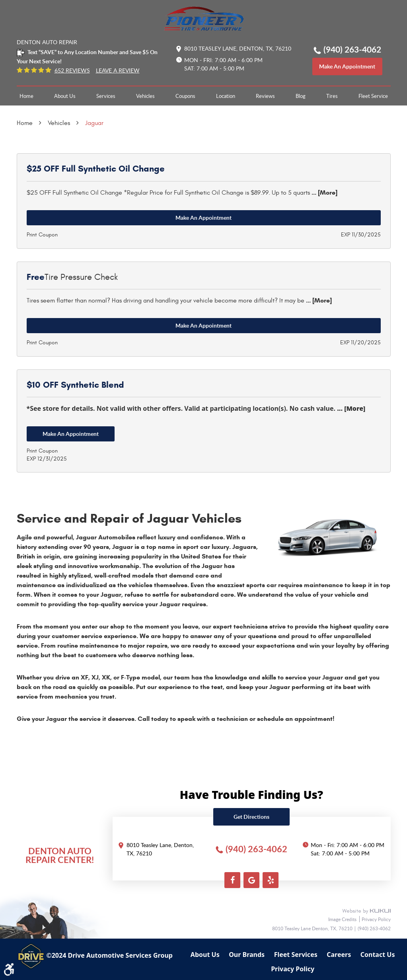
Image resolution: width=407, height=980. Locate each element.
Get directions (251, 817)
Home (26, 96)
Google (251, 880)
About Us (65, 96)
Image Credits (343, 919)
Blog (301, 96)
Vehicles (145, 96)
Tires (332, 96)
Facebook (232, 880)
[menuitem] (26, 96)
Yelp (271, 880)
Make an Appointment (203, 218)
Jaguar (94, 123)
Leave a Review (118, 70)
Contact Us (378, 955)
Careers (339, 955)
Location (226, 96)
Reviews (265, 96)
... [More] (324, 192)
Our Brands (247, 955)
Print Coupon (42, 235)
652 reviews (72, 70)
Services (106, 96)
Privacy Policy (376, 919)
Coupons (185, 96)
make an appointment (347, 66)
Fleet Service (373, 96)
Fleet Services (296, 955)
